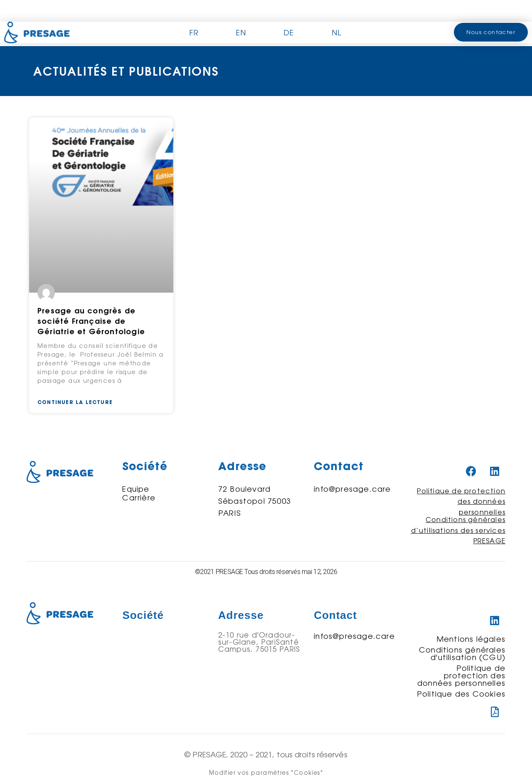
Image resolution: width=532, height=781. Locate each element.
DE (289, 32)
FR (194, 32)
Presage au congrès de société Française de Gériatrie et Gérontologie (91, 321)
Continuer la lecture (75, 402)
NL (337, 32)
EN (241, 32)
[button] (491, 32)
